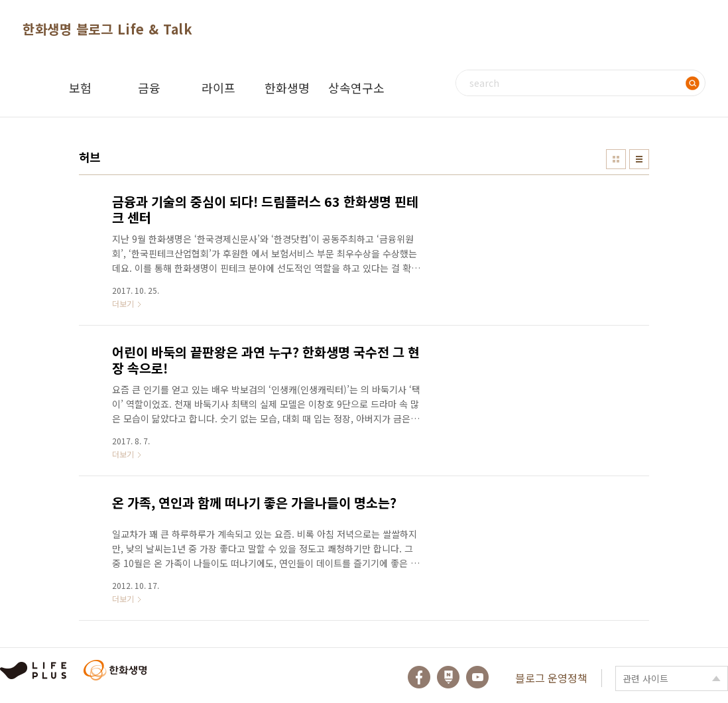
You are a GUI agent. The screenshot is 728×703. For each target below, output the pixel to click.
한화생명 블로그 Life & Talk (107, 29)
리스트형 (639, 159)
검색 (692, 83)
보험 (80, 88)
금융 (149, 88)
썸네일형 (616, 159)
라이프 (218, 88)
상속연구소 (356, 88)
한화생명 (287, 88)
